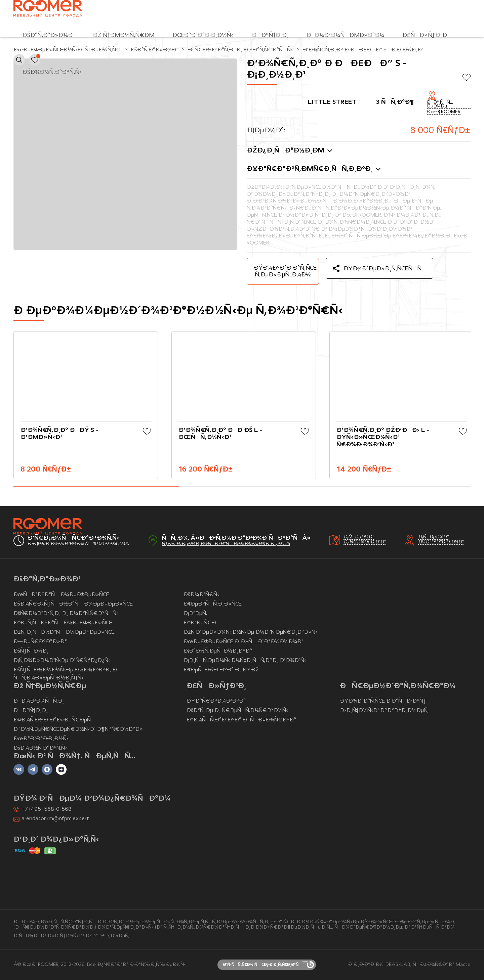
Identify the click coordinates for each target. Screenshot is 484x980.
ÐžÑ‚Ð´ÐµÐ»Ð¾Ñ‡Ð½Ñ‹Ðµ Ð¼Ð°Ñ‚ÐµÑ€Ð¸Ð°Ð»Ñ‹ (250, 632)
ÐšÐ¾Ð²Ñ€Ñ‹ (201, 595)
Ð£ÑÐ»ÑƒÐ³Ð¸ (426, 35)
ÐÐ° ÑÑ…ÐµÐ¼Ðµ (440, 105)
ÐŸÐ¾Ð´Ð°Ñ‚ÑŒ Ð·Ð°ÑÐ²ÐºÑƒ (383, 701)
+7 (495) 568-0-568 (47, 809)
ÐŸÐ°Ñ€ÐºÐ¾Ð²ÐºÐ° (216, 701)
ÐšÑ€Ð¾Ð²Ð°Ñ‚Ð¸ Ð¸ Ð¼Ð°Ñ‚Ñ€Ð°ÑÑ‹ (66, 614)
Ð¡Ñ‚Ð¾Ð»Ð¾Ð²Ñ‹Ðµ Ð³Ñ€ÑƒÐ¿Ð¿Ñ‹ (62, 661)
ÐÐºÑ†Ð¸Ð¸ (270, 35)
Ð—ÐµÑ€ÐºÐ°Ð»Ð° (40, 642)
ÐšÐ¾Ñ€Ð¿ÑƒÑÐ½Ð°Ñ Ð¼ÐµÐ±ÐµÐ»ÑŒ (73, 604)
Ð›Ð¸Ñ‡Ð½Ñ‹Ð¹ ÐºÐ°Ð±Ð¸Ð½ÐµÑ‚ (384, 711)
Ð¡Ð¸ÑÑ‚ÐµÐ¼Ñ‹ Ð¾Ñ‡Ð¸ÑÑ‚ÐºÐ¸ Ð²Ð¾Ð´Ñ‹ (245, 661)
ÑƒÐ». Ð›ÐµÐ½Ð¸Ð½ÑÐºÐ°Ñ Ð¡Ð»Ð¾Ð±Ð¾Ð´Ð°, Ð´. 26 (226, 544)
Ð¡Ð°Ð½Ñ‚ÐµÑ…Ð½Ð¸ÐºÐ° (218, 651)
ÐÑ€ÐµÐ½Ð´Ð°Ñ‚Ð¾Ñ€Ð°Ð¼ (398, 686)
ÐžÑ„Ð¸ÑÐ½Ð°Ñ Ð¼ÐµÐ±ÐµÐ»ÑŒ (64, 632)
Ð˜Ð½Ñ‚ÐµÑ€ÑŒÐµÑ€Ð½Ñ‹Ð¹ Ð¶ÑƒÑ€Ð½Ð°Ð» (78, 729)
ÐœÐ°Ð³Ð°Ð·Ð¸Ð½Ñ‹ (203, 35)
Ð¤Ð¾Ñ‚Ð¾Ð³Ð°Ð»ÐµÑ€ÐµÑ (54, 720)
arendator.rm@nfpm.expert (55, 819)
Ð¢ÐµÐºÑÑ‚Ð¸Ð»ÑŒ (213, 604)
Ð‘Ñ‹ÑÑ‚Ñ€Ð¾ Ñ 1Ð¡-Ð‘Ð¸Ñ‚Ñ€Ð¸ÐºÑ (263, 965)
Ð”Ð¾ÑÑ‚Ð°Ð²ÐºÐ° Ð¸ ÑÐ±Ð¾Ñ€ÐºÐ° (241, 720)
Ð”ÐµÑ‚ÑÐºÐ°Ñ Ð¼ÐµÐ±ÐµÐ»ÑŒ (63, 623)
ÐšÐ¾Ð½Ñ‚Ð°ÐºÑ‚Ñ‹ (52, 72)
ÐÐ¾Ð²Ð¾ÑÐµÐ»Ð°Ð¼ (346, 35)
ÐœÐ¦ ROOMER (444, 112)
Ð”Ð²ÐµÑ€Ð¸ (201, 623)
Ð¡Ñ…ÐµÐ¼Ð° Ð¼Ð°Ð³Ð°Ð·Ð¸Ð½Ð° (441, 540)
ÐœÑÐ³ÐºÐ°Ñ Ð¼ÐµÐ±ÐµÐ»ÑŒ (61, 595)
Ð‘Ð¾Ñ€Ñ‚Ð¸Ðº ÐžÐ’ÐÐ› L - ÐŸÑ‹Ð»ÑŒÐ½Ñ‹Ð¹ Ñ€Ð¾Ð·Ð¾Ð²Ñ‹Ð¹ (383, 438)
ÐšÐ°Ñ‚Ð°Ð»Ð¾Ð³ (49, 35)
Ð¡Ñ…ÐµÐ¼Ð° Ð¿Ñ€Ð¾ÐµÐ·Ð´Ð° (365, 540)
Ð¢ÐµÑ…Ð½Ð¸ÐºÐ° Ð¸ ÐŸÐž (221, 670)
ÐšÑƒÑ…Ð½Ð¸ (31, 651)
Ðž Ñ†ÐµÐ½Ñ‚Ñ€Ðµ (124, 35)
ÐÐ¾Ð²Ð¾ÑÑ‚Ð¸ (39, 701)
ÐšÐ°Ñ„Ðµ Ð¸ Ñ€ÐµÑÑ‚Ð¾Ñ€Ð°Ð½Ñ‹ (237, 711)
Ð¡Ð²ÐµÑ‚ (195, 614)
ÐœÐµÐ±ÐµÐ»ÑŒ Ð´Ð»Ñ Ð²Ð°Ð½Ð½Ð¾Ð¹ (243, 642)
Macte (463, 965)
